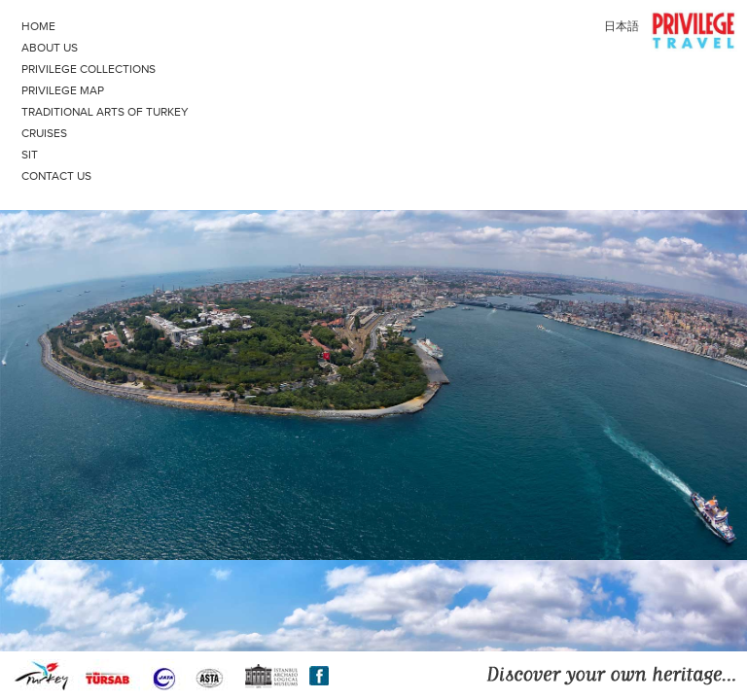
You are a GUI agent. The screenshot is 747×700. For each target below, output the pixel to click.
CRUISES (254, 131)
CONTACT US (56, 176)
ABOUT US (50, 48)
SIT (254, 153)
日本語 (622, 26)
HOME (38, 26)
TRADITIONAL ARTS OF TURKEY (254, 110)
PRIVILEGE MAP (63, 90)
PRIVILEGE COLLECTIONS (254, 67)
